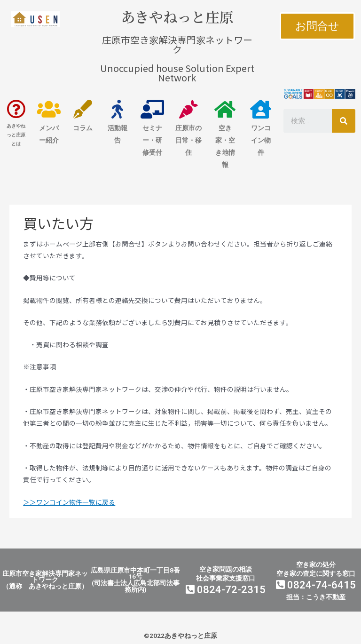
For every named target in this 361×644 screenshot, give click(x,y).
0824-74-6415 (316, 585)
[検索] (344, 121)
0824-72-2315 (226, 590)
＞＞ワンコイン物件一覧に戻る (69, 502)
